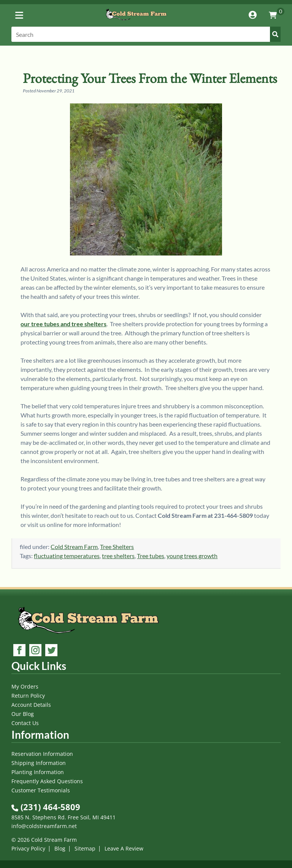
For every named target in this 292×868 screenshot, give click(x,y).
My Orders (25, 686)
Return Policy (28, 696)
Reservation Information (42, 754)
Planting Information (38, 772)
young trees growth (192, 556)
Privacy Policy (28, 848)
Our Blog (23, 714)
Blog (60, 848)
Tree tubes (151, 556)
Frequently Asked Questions (47, 781)
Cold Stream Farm (74, 547)
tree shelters (118, 556)
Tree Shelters (117, 547)
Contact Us (25, 723)
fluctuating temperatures (67, 556)
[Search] (146, 34)
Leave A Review (124, 848)
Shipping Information (39, 763)
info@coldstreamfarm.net (44, 826)
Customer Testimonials (41, 790)
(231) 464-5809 (46, 807)
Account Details (31, 705)
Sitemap (85, 848)
